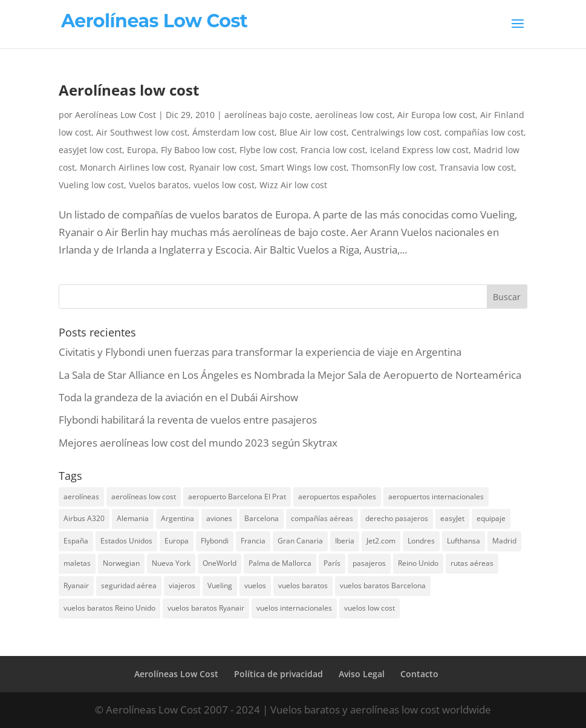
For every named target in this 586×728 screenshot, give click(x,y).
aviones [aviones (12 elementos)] (219, 518)
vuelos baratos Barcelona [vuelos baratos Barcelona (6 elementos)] (383, 585)
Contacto (419, 674)
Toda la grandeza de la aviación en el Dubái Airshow (178, 397)
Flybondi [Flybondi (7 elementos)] (215, 541)
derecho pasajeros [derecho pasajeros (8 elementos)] (397, 518)
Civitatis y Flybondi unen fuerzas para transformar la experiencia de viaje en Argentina (260, 352)
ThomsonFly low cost (393, 167)
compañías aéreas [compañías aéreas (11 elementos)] (322, 518)
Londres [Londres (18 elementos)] (421, 541)
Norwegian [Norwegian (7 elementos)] (121, 563)
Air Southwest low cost (142, 132)
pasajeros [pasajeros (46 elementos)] (369, 563)
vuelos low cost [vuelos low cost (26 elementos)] (370, 608)
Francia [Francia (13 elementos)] (253, 541)
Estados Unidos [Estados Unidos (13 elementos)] (126, 541)
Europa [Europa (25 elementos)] (177, 541)
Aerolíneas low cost (129, 90)
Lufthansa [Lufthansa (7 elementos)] (464, 541)
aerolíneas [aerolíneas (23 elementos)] (81, 497)
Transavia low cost (477, 167)
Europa (142, 150)
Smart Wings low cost (303, 167)
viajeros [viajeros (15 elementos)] (182, 585)
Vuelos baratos (159, 185)
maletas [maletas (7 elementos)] (77, 563)
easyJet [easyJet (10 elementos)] (452, 518)
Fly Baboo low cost (198, 150)
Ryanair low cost (222, 167)
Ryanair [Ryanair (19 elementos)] (76, 585)
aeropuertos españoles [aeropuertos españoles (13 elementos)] (337, 497)
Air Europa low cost (436, 115)
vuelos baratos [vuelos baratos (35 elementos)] (303, 585)
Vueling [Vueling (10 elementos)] (220, 585)
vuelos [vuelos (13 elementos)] (255, 585)
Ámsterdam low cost (233, 132)
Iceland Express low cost (419, 150)
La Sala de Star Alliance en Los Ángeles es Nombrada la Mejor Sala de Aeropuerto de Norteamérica (290, 375)
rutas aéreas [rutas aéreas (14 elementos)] (472, 563)
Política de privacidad (278, 674)
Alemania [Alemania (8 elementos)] (133, 518)
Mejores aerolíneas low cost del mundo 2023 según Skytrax (198, 443)
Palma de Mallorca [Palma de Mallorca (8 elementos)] (280, 563)
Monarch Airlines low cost (132, 167)
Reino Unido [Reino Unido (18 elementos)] (418, 563)
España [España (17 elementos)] (76, 541)
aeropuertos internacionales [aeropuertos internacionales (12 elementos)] (436, 497)
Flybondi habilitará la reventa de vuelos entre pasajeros (188, 420)
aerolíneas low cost (354, 115)
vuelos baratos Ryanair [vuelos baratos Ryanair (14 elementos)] (206, 608)
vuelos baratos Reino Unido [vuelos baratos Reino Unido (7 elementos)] (109, 608)
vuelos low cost (224, 185)
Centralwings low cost (396, 132)
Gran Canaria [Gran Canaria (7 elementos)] (300, 541)
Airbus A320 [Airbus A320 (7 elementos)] (84, 518)
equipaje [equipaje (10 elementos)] (491, 518)
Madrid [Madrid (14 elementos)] (504, 541)
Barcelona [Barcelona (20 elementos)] (262, 518)
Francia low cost (333, 150)
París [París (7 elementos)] (332, 563)
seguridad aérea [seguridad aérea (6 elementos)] (129, 585)
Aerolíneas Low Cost (116, 115)
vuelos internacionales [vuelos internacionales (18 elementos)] (294, 608)
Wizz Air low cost (293, 185)
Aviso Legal (362, 674)
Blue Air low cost (313, 132)
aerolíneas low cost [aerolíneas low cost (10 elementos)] (144, 497)
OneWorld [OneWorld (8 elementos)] (220, 563)
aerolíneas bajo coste (267, 115)
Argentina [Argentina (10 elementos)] (177, 518)
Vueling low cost (91, 185)
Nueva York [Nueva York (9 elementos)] (171, 563)
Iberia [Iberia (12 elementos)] (345, 541)
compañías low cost (484, 132)
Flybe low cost (268, 150)
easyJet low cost (90, 150)
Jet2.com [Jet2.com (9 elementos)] (381, 541)
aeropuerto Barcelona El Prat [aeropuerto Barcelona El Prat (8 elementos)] (237, 497)
